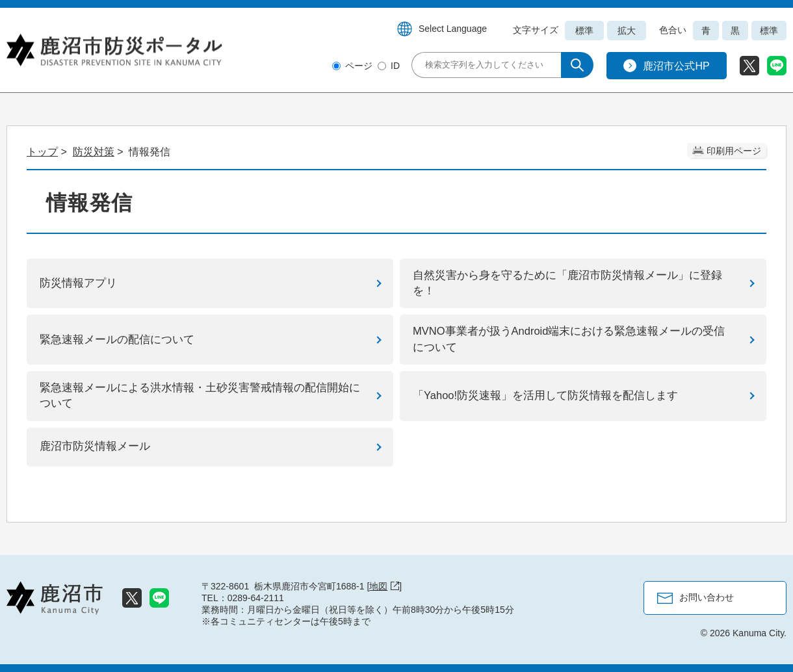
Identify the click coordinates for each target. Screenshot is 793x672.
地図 (384, 586)
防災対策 (94, 152)
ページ (359, 66)
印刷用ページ (734, 151)
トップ (42, 152)
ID (395, 66)
